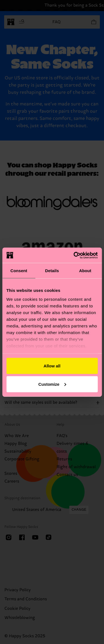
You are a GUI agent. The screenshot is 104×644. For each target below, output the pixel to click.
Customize (52, 384)
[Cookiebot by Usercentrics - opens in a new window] (74, 255)
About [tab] (85, 271)
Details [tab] (52, 271)
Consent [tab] (19, 271)
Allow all (52, 366)
